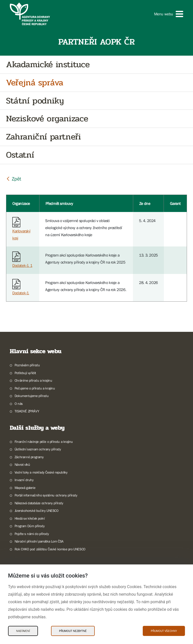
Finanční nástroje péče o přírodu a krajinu (44, 442)
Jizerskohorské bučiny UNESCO (37, 511)
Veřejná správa (35, 83)
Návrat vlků (22, 464)
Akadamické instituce (48, 65)
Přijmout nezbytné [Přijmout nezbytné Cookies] (73, 631)
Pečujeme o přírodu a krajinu (35, 388)
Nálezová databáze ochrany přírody (39, 503)
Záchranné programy (29, 457)
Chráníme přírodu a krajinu (33, 380)
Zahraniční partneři (43, 137)
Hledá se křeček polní (30, 518)
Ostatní (20, 155)
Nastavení (23, 631)
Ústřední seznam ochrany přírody (38, 449)
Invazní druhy (24, 480)
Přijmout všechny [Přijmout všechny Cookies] (164, 631)
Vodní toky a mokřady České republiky (41, 472)
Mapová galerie (25, 488)
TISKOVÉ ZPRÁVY (27, 411)
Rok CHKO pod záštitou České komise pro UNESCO (50, 549)
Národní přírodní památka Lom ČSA (39, 541)
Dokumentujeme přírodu (32, 396)
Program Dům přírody (30, 526)
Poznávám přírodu (27, 365)
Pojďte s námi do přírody (32, 534)
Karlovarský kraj (21, 230)
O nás (19, 404)
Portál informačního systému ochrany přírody (46, 495)
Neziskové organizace (47, 119)
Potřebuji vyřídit (25, 373)
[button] (169, 14)
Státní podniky (35, 101)
